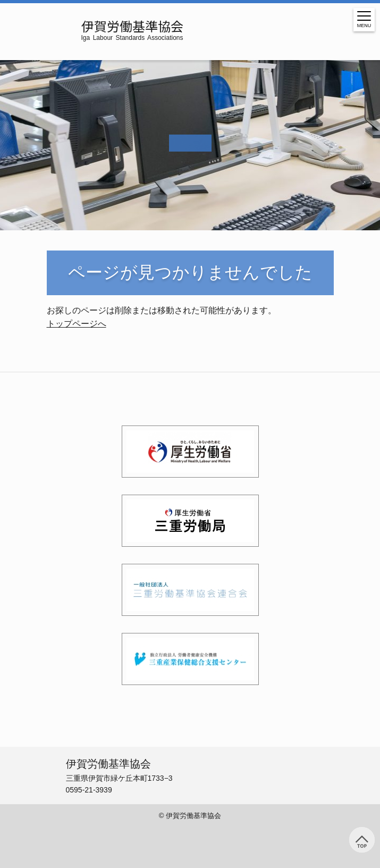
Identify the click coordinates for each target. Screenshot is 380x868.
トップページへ (77, 324)
